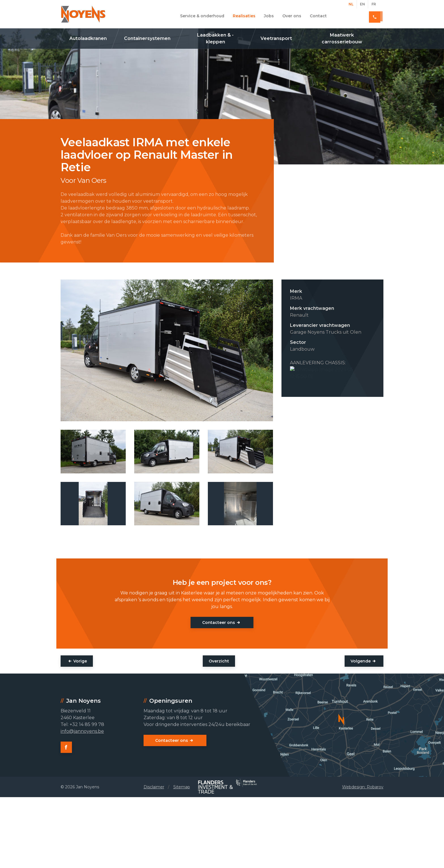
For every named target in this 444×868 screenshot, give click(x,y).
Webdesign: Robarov (363, 787)
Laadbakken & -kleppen (215, 38)
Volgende (361, 661)
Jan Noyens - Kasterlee (83, 14)
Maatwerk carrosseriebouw (342, 38)
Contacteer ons (219, 623)
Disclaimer (154, 787)
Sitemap (182, 787)
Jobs (269, 16)
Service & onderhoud (202, 16)
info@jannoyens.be (82, 731)
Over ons (292, 16)
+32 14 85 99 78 (363, 16)
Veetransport (276, 38)
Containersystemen (147, 38)
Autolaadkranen (88, 38)
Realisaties (244, 16)
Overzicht (219, 661)
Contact (318, 16)
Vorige (80, 661)
